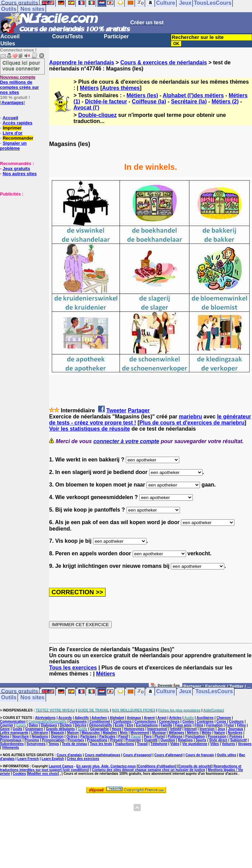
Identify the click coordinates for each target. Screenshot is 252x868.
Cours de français (200, 755)
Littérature (39, 733)
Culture (166, 692)
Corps (221, 721)
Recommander (18, 138)
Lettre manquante (14, 733)
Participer (116, 36)
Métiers (89, 88)
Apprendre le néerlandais (82, 63)
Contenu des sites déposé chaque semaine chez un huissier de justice (149, 770)
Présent (117, 740)
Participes (88, 736)
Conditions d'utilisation (157, 766)
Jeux (185, 692)
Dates (33, 725)
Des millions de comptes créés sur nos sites (19, 85)
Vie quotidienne (195, 744)
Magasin (58, 733)
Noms (5, 736)
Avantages (12, 102)
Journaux (236, 729)
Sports (201, 740)
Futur (230, 725)
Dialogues (49, 725)
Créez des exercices (83, 759)
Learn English (53, 759)
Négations (40, 736)
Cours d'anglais (70, 755)
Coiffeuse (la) (149, 101)
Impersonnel (157, 729)
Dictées (66, 725)
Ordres (72, 736)
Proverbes (76, 740)
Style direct (218, 740)
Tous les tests (101, 744)
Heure (116, 729)
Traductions (125, 744)
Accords (65, 718)
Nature (220, 733)
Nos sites (32, 9)
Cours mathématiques (103, 755)
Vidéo (175, 744)
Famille (166, 725)
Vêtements (11, 748)
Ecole (119, 725)
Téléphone (159, 744)
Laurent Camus (61, 766)
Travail (142, 744)
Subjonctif (239, 740)
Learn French (28, 759)
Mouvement (140, 733)
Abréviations (45, 718)
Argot (162, 718)
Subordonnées (12, 744)
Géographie (99, 729)
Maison (73, 733)
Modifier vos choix (43, 774)
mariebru (190, 417)
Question (168, 740)
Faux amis (184, 725)
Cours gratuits (19, 692)
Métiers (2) (225, 101)
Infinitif (176, 729)
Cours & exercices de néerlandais (164, 63)
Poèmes (236, 736)
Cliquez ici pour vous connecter (21, 65)
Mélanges (177, 733)
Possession (217, 736)
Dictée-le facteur (106, 101)
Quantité (151, 740)
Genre (5, 729)
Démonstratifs (101, 725)
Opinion (57, 736)
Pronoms (32, 740)
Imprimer (12, 128)
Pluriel (160, 736)
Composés (78, 721)
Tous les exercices (73, 668)
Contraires (205, 721)
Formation (215, 725)
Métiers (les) (142, 95)
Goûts (17, 729)
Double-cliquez (97, 115)
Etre (130, 725)
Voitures (228, 744)
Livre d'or (13, 133)
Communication (13, 721)
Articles (175, 718)
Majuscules (91, 733)
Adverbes (99, 718)
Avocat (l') (86, 108)
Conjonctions (145, 721)
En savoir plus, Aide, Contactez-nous (106, 766)
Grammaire (34, 729)
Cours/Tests (67, 36)
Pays (148, 736)
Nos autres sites (20, 174)
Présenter (133, 740)
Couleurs (236, 721)
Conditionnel (100, 721)
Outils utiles (226, 755)
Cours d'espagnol (137, 755)
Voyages (245, 744)
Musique (159, 733)
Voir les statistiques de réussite (89, 429)
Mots (124, 733)
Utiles (8, 44)
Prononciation (53, 740)
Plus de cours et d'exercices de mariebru (192, 423)
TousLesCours (214, 692)
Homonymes (134, 729)
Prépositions (97, 740)
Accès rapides (17, 123)
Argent (149, 718)
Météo (207, 733)
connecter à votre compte (126, 441)
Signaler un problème (13, 146)
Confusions (122, 721)
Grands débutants (61, 729)
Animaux (134, 718)
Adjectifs (82, 718)
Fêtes (242, 725)
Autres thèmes (121, 88)
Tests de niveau (74, 744)
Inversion (207, 729)
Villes (214, 744)
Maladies (110, 733)
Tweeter (116, 410)
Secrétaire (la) (189, 101)
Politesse (175, 736)
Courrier (7, 725)
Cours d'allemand (168, 755)
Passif (123, 736)
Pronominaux (11, 740)
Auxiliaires (205, 718)
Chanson (224, 718)
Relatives (185, 740)
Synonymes (36, 744)
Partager (139, 410)
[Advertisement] (20, 230)
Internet (191, 729)
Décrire (81, 725)
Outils (9, 9)
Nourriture (20, 736)
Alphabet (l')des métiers (193, 95)
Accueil (10, 36)
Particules (108, 736)
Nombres (235, 733)
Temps (54, 744)
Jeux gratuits (16, 169)
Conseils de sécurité (195, 766)
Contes (188, 721)
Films (199, 725)
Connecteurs (169, 721)
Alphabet (117, 718)
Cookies (19, 774)
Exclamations (147, 725)
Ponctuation (195, 736)
